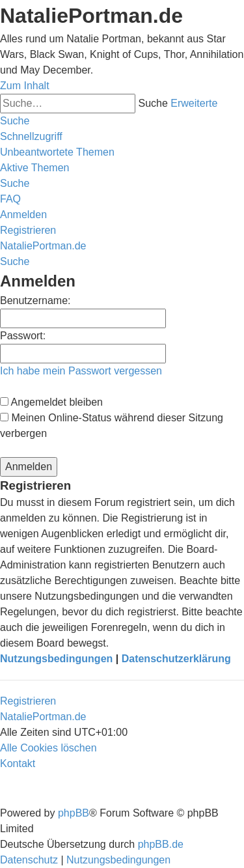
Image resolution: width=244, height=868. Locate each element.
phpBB (74, 813)
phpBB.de (161, 844)
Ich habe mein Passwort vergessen (81, 371)
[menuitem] (57, 152)
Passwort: (23, 336)
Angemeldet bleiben (51, 402)
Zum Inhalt (25, 86)
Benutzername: (35, 301)
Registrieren (28, 701)
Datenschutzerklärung (176, 659)
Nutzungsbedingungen (56, 659)
